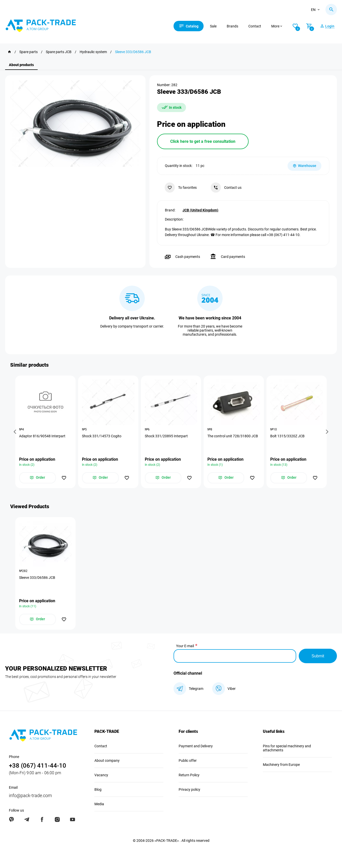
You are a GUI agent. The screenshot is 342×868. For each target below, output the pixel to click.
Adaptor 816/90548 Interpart (42, 436)
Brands (232, 26)
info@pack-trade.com (30, 795)
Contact (255, 26)
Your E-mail (185, 646)
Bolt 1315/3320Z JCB (287, 436)
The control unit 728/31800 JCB (233, 436)
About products (21, 65)
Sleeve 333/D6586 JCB (37, 578)
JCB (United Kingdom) (200, 210)
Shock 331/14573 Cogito (102, 436)
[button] (16, 432)
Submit (318, 656)
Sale (213, 26)
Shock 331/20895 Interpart (166, 436)
